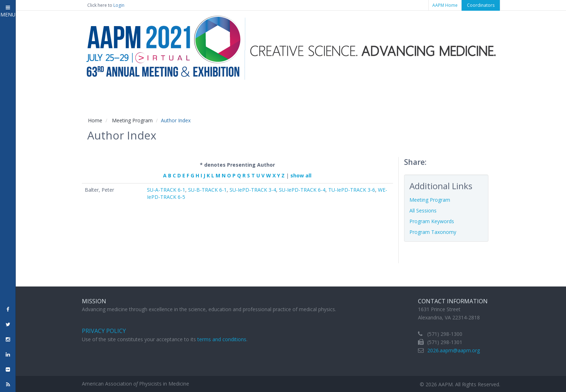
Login (119, 5)
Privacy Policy (104, 331)
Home (95, 120)
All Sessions (423, 210)
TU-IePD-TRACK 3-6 (352, 190)
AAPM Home (445, 5)
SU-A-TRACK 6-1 (166, 190)
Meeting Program (132, 120)
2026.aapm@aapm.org (454, 350)
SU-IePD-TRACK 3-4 (253, 190)
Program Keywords (432, 221)
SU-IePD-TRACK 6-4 (302, 190)
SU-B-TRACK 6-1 (207, 190)
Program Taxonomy (433, 232)
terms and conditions (222, 339)
